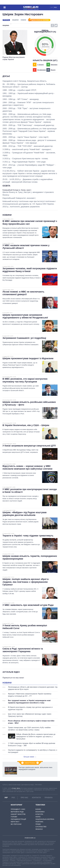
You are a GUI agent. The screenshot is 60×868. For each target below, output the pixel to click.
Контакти (36, 798)
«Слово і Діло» (16, 788)
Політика (39, 822)
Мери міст (15, 822)
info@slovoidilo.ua (30, 838)
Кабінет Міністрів (18, 814)
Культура (39, 814)
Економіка (40, 812)
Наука (38, 817)
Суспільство (41, 827)
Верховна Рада (17, 812)
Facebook (52, 25)
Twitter (56, 25)
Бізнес (38, 809)
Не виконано (41, 70)
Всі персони (16, 824)
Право (38, 824)
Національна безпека (45, 819)
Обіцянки (15, 20)
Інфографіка (30, 763)
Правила (49, 798)
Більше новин (30, 757)
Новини (23, 20)
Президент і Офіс (18, 809)
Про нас (24, 798)
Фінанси (39, 829)
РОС (55, 7)
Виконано (54, 65)
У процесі (40, 65)
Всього (53, 70)
